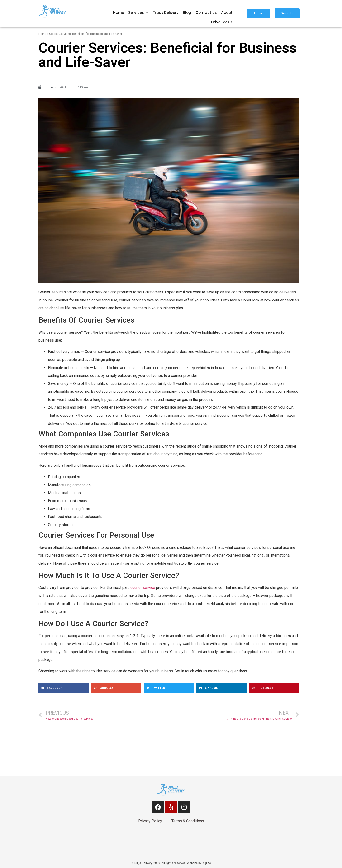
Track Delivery (166, 12)
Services (138, 13)
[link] (171, 844)
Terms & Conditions (188, 821)
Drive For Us (222, 22)
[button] (259, 14)
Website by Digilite (199, 863)
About (227, 12)
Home (119, 12)
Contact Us (206, 12)
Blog (187, 12)
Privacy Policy (150, 821)
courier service (143, 588)
